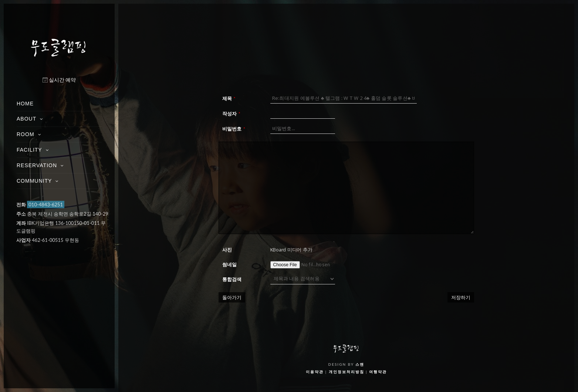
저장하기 (461, 297)
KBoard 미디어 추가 (291, 250)
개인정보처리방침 (347, 372)
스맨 (360, 364)
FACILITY (29, 150)
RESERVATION (37, 165)
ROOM (26, 134)
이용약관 (315, 372)
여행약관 (378, 372)
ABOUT (26, 119)
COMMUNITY (34, 181)
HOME (25, 104)
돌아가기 (232, 297)
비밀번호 (234, 129)
